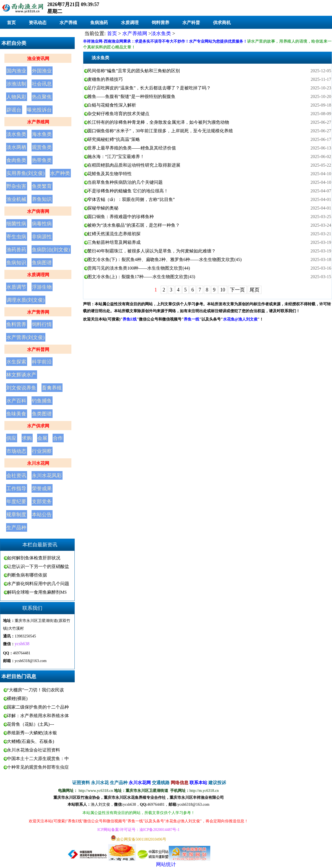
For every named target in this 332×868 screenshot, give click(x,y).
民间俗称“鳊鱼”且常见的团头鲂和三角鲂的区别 (134, 71)
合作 (58, 438)
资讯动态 (38, 23)
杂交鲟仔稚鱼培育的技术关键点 (118, 114)
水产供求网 (38, 426)
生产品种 (16, 528)
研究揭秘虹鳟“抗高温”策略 (114, 139)
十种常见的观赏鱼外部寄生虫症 (38, 767)
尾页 (255, 290)
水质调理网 (38, 275)
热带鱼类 (42, 160)
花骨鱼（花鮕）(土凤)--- (31, 724)
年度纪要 (16, 502)
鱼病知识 (16, 263)
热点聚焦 (42, 97)
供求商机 (222, 23)
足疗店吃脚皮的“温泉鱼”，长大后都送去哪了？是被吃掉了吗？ (149, 88)
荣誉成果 (42, 489)
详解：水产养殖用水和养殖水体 (38, 716)
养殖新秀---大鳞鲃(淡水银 (32, 733)
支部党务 (42, 502)
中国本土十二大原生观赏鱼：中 (38, 759)
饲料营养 (160, 23)
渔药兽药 (16, 250)
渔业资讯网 (38, 59)
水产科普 (191, 23)
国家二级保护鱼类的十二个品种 (38, 707)
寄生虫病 (16, 237)
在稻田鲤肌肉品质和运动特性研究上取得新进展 (134, 165)
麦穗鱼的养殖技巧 (105, 79)
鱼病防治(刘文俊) (51, 250)
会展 (42, 438)
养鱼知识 (42, 199)
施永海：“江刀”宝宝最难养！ (116, 157)
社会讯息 (42, 84)
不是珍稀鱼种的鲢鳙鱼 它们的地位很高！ (128, 191)
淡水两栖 (16, 147)
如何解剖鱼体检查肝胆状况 (34, 558)
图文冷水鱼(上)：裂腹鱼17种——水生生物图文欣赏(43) (141, 277)
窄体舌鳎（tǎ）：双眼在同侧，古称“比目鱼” (131, 199)
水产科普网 (38, 349)
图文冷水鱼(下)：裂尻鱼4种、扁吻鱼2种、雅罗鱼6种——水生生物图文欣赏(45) (164, 259)
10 (223, 290)
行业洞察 (42, 451)
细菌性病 (16, 224)
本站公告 (42, 515)
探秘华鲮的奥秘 (103, 208)
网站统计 (166, 864)
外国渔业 (42, 71)
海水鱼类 (42, 134)
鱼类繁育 (42, 186)
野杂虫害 (16, 186)
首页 (11, 23)
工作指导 (16, 489)
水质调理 (130, 23)
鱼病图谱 (42, 263)
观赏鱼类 (42, 147)
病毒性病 (42, 224)
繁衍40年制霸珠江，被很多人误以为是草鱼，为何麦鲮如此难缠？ (152, 251)
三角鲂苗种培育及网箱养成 (114, 242)
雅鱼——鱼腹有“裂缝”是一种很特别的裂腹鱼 (131, 96)
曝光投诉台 (39, 110)
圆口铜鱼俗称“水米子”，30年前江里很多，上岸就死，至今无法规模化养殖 (160, 131)
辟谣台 (14, 110)
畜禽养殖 (52, 388)
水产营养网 (38, 312)
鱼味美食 (16, 414)
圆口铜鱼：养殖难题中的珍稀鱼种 (121, 217)
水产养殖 (68, 23)
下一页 (237, 290)
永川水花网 (38, 463)
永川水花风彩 (47, 476)
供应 (11, 438)
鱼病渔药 (99, 23)
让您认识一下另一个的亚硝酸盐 (38, 566)
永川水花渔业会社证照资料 (33, 750)
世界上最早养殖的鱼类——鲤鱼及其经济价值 (132, 148)
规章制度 (16, 515)
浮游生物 (42, 287)
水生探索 (16, 362)
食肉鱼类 (16, 160)
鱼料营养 (16, 324)
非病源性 (42, 237)
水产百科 (16, 401)
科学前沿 (42, 362)
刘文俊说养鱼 (21, 388)
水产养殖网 (38, 122)
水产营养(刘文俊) (25, 337)
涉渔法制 (16, 84)
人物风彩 (16, 97)
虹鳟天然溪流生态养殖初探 (114, 234)
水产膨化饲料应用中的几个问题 (38, 584)
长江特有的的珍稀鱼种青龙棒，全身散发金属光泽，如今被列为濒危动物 (158, 122)
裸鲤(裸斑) (17, 698)
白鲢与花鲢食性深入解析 (112, 105)
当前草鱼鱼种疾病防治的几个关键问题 (125, 182)
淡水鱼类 (16, 134)
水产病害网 (38, 211)
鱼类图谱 (42, 414)
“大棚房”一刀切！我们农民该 (35, 690)
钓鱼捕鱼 (42, 401)
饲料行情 (42, 324)
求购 (27, 438)
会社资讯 (16, 476)
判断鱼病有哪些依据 (27, 575)
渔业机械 (16, 199)
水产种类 (60, 173)
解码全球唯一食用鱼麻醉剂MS (37, 592)
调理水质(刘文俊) (25, 300)
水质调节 (16, 287)
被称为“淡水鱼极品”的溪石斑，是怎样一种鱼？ (134, 225)
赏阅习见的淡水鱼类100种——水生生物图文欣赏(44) (139, 268)
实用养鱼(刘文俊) (25, 173)
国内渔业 (16, 71)
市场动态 (16, 451)
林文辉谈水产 (21, 375)
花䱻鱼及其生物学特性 (110, 174)
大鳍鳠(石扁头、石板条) (31, 741)
